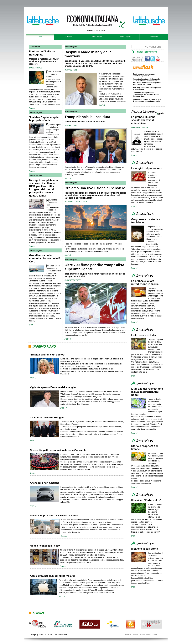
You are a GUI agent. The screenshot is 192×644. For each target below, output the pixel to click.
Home (40, 37)
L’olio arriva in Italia (144, 335)
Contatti (136, 634)
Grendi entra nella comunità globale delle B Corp (45, 258)
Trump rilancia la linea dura (87, 117)
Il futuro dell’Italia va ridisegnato (42, 53)
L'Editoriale (68, 37)
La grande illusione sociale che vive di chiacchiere (143, 120)
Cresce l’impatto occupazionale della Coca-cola (58, 450)
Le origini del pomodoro (146, 168)
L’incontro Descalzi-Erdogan (47, 418)
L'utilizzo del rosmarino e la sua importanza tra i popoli (147, 392)
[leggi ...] (32, 108)
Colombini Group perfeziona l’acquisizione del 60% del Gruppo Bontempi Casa (146, 95)
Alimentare (154, 37)
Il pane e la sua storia (145, 549)
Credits (154, 634)
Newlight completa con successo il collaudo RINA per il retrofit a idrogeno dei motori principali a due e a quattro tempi (44, 188)
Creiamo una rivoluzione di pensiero (95, 188)
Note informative (145, 634)
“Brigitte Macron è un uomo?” (48, 355)
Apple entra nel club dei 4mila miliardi (52, 576)
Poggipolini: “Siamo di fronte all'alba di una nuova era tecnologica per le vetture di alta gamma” (147, 102)
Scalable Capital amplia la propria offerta (44, 119)
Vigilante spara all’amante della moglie (53, 387)
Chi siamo (129, 634)
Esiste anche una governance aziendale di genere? (144, 76)
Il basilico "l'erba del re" (146, 500)
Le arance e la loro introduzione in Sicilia (145, 283)
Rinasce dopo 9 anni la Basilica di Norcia (54, 516)
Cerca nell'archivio (147, 52)
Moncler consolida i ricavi (45, 546)
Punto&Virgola (125, 37)
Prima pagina (97, 37)
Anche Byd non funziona (45, 483)
